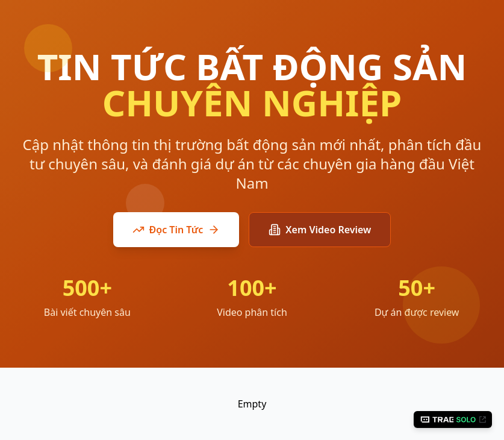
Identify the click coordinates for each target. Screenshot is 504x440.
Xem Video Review (320, 230)
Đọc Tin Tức (176, 230)
